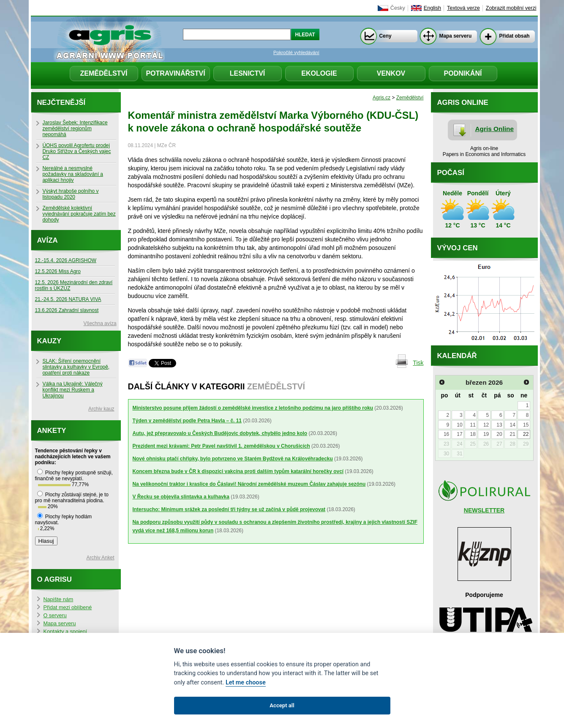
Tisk (418, 363)
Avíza (48, 240)
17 (459, 434)
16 (446, 434)
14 (513, 425)
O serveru (55, 616)
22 (526, 434)
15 (526, 425)
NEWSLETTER (484, 510)
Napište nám (59, 599)
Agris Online (495, 129)
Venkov (391, 73)
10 (459, 425)
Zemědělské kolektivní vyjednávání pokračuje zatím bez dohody (79, 214)
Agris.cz (381, 98)
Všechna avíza (100, 323)
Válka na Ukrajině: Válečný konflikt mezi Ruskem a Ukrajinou (73, 390)
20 (499, 434)
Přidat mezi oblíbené (68, 608)
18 (473, 434)
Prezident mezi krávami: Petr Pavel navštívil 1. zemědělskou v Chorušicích (221, 446)
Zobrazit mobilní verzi (511, 8)
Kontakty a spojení (65, 632)
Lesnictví (248, 73)
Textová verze (463, 8)
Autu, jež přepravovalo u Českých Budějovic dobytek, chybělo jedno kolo (220, 433)
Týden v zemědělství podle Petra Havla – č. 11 (187, 421)
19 (486, 434)
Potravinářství (175, 73)
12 (486, 425)
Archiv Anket (100, 558)
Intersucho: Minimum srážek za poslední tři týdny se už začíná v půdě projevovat (229, 509)
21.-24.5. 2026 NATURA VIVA (68, 299)
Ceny (386, 36)
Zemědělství (104, 73)
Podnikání (463, 73)
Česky (398, 8)
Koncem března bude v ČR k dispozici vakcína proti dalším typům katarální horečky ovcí (238, 471)
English (432, 8)
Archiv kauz (101, 409)
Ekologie (319, 73)
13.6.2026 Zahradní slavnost (67, 310)
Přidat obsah (515, 36)
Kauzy (49, 341)
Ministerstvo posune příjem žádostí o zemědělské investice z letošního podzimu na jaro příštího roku (253, 408)
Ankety (52, 431)
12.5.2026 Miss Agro (58, 271)
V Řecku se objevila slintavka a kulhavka (181, 497)
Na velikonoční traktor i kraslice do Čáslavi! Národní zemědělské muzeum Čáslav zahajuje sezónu (249, 484)
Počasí (451, 173)
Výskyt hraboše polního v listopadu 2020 (71, 194)
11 (473, 425)
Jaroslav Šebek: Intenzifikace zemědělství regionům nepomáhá (75, 129)
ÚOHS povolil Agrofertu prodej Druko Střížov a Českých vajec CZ (77, 151)
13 (499, 425)
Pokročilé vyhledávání (296, 52)
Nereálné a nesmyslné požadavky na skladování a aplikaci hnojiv (73, 174)
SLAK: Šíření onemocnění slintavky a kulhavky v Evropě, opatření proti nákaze (76, 367)
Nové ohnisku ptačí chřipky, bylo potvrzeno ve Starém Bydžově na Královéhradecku (233, 459)
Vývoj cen (458, 248)
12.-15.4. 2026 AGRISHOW (66, 260)
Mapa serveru (456, 36)
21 (513, 434)
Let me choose (246, 683)
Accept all (282, 705)
